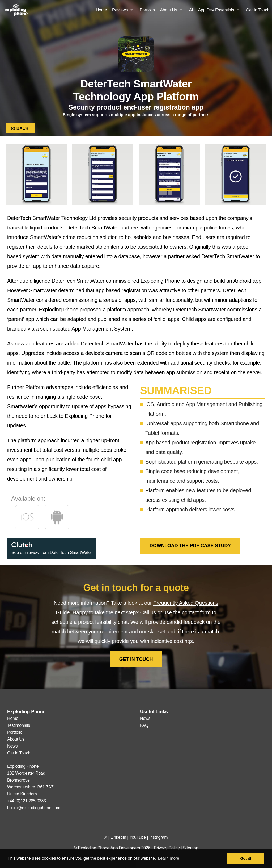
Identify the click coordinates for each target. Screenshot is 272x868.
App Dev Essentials (216, 10)
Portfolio (147, 10)
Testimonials (19, 725)
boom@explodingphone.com (34, 808)
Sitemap (191, 848)
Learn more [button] (169, 858)
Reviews (120, 10)
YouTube (138, 837)
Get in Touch (136, 659)
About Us (169, 10)
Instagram (159, 837)
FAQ (144, 725)
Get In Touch (258, 10)
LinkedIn (118, 837)
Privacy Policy (167, 848)
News (12, 746)
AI (191, 10)
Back (21, 128)
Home (101, 10)
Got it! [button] (246, 858)
